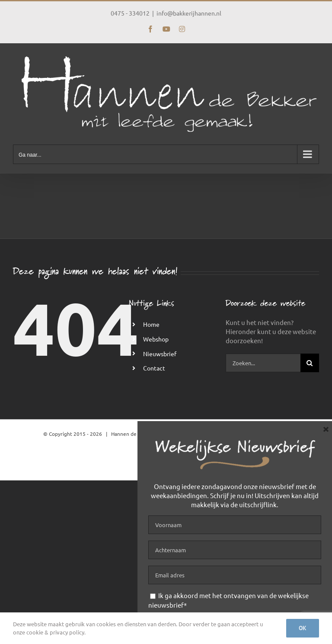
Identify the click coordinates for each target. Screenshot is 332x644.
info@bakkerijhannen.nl (189, 13)
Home (151, 324)
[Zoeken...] (263, 363)
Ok (303, 628)
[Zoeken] (310, 363)
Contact (154, 368)
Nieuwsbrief (160, 354)
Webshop (156, 339)
